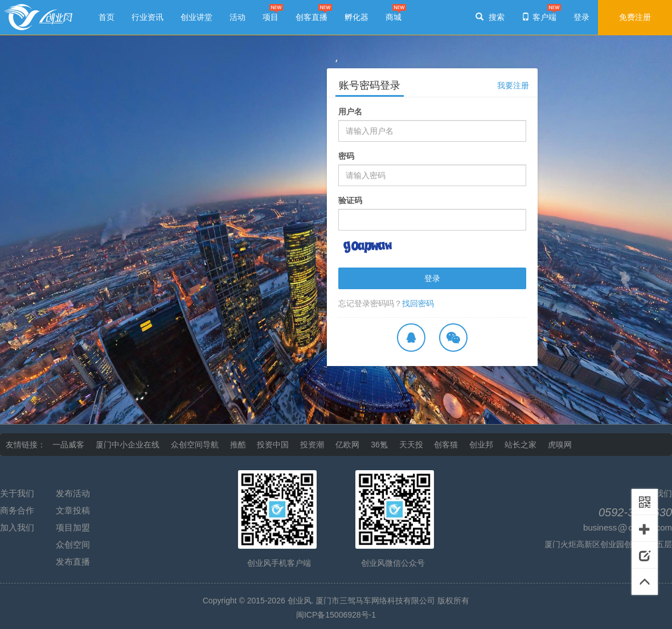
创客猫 (446, 445)
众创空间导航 (195, 445)
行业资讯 (147, 17)
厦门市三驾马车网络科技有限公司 (375, 601)
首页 (106, 17)
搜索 (490, 17)
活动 (237, 17)
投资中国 (273, 445)
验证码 (350, 200)
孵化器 (357, 17)
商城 (394, 17)
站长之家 (521, 445)
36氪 (379, 445)
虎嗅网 (560, 445)
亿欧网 (347, 445)
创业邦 (481, 445)
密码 (346, 156)
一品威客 (68, 445)
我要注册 (513, 85)
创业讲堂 (196, 17)
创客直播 (312, 17)
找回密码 (418, 303)
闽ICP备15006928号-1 (336, 615)
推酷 (238, 445)
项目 (271, 17)
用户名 (350, 112)
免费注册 (635, 17)
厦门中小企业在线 (128, 445)
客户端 (539, 17)
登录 (432, 278)
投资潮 (312, 445)
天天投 (411, 445)
